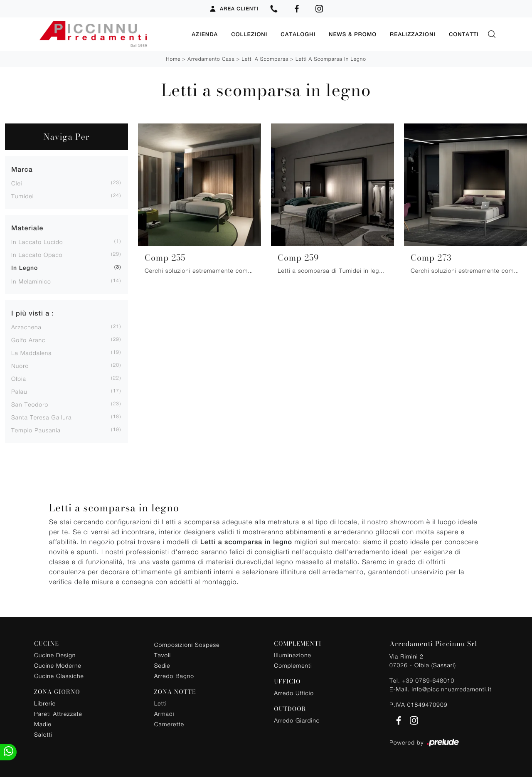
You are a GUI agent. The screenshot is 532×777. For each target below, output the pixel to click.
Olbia (19, 378)
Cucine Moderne (58, 665)
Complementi (293, 665)
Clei (17, 183)
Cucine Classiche (59, 675)
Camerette (169, 724)
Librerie (45, 703)
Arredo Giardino (297, 720)
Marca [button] (22, 169)
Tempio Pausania (36, 430)
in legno (25, 268)
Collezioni (249, 34)
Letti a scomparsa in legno (331, 58)
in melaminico (31, 281)
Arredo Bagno (174, 676)
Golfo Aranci (29, 339)
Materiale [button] (27, 228)
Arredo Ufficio (294, 692)
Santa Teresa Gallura (42, 417)
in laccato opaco (37, 254)
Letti (161, 703)
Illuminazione (292, 655)
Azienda (205, 34)
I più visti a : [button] (33, 313)
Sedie (162, 665)
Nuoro (20, 365)
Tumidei (22, 196)
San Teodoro (30, 404)
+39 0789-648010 (428, 680)
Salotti (43, 734)
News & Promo (353, 34)
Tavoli (163, 655)
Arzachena (26, 327)
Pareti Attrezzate (58, 713)
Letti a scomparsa (265, 58)
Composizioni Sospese (187, 645)
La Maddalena (32, 352)
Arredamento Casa (211, 58)
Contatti (464, 34)
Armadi (164, 713)
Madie (43, 724)
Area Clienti (234, 9)
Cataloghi (298, 34)
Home (173, 58)
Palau (19, 391)
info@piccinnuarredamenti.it (451, 689)
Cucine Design (55, 655)
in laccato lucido (37, 241)
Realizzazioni (413, 34)
